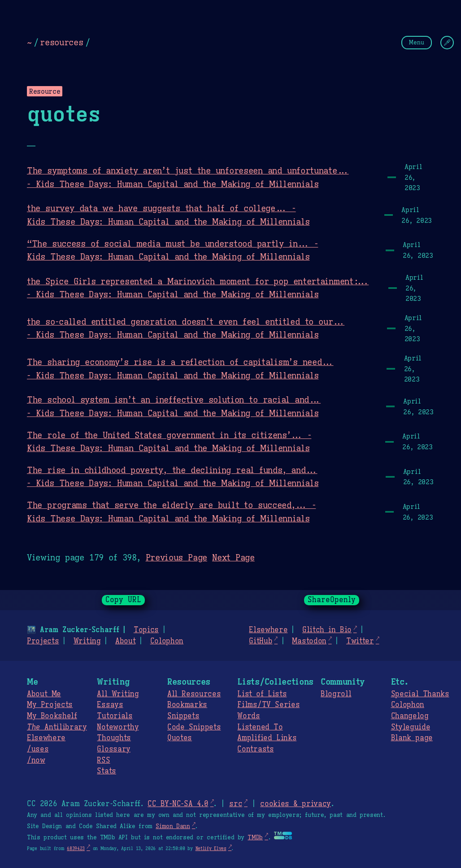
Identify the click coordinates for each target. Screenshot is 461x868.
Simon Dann (173, 826)
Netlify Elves (211, 848)
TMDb (255, 838)
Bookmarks (187, 705)
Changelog (410, 716)
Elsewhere (268, 630)
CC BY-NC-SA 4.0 (178, 804)
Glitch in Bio (327, 630)
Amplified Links (267, 738)
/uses (38, 749)
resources (61, 42)
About (125, 641)
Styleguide (411, 727)
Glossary (113, 749)
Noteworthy (118, 727)
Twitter (360, 641)
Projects (43, 641)
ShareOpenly (332, 600)
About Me (44, 694)
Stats (106, 771)
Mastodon (309, 641)
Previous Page (176, 557)
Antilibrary (57, 727)
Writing (87, 641)
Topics (146, 630)
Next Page (233, 557)
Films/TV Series (268, 705)
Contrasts (255, 749)
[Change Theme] (447, 43)
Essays (110, 705)
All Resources (194, 694)
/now (36, 760)
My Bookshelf (52, 716)
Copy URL (123, 600)
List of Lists (262, 694)
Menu (417, 42)
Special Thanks (420, 694)
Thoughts (114, 738)
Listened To (260, 727)
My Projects (50, 705)
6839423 (76, 848)
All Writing (118, 694)
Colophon (167, 641)
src (236, 804)
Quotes (180, 738)
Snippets (183, 716)
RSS (103, 760)
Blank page (412, 738)
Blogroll (336, 694)
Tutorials (115, 716)
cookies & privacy (296, 804)
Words (248, 716)
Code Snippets (194, 727)
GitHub (261, 641)
